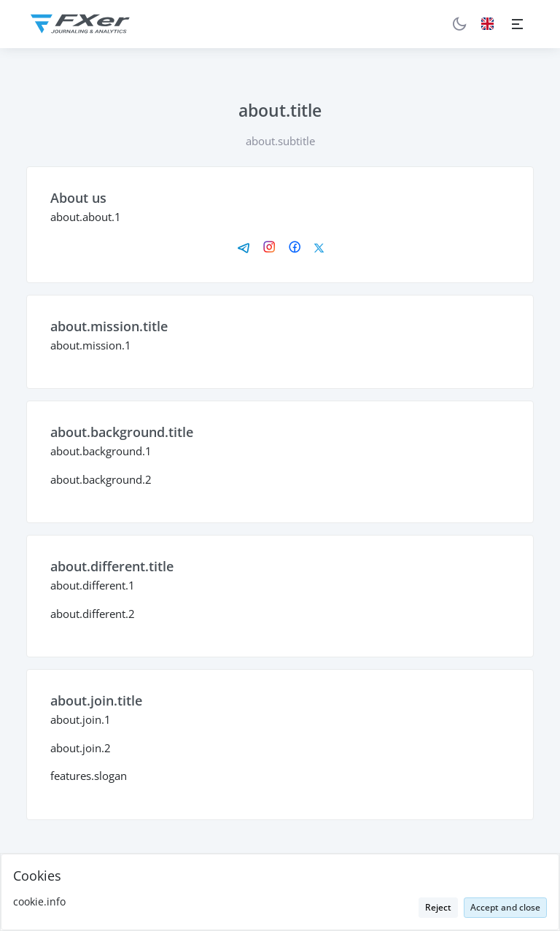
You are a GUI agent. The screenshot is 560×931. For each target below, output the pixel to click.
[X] (319, 248)
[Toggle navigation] (518, 24)
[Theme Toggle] (459, 24)
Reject (438, 907)
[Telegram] (244, 248)
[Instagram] (269, 248)
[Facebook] (295, 248)
